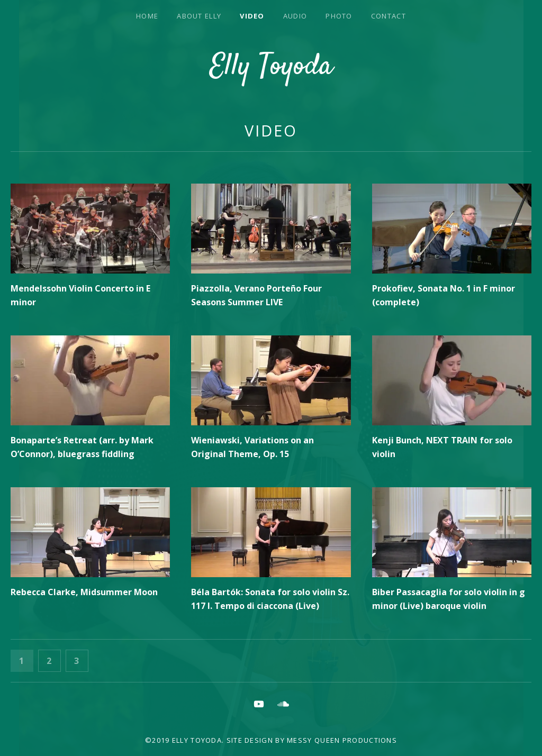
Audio (295, 16)
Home (147, 16)
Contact (389, 16)
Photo (339, 16)
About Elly (199, 16)
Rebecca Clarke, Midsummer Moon (84, 592)
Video (252, 16)
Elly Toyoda (271, 67)
